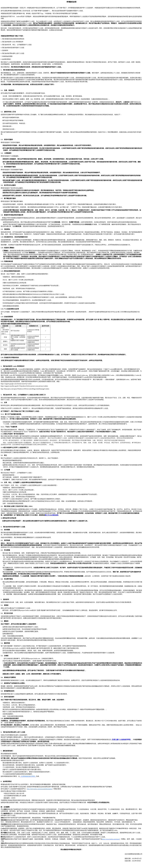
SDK (52, 515)
